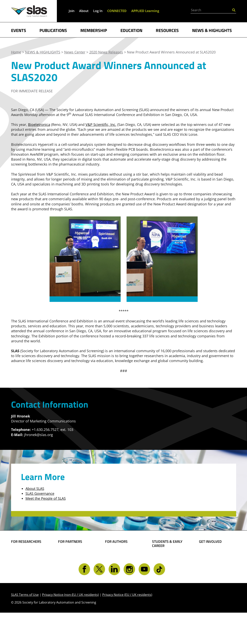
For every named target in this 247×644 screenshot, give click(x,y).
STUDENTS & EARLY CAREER (167, 544)
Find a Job (160, 575)
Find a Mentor (164, 581)
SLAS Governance (40, 493)
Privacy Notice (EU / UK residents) (127, 626)
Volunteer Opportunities (211, 566)
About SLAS (35, 489)
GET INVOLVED (210, 542)
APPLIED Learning (145, 11)
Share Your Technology (115, 560)
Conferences (22, 570)
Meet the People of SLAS (46, 498)
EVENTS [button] (19, 30)
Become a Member (168, 562)
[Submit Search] (234, 10)
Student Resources (168, 556)
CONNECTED (117, 11)
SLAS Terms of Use (25, 626)
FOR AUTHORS (116, 542)
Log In (98, 11)
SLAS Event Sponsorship (69, 560)
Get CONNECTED (213, 575)
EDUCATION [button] (131, 30)
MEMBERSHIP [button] (94, 30)
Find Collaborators (27, 552)
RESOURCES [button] (167, 30)
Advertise (66, 569)
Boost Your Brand (73, 552)
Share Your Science (121, 552)
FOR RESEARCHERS (26, 542)
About (84, 11)
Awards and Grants (168, 568)
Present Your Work (121, 569)
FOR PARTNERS (70, 542)
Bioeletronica (39, 124)
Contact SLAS (210, 581)
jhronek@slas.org (39, 435)
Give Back (207, 558)
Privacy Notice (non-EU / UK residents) (70, 626)
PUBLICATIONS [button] (53, 30)
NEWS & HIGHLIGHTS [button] (212, 30)
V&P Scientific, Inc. (101, 124)
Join (72, 11)
